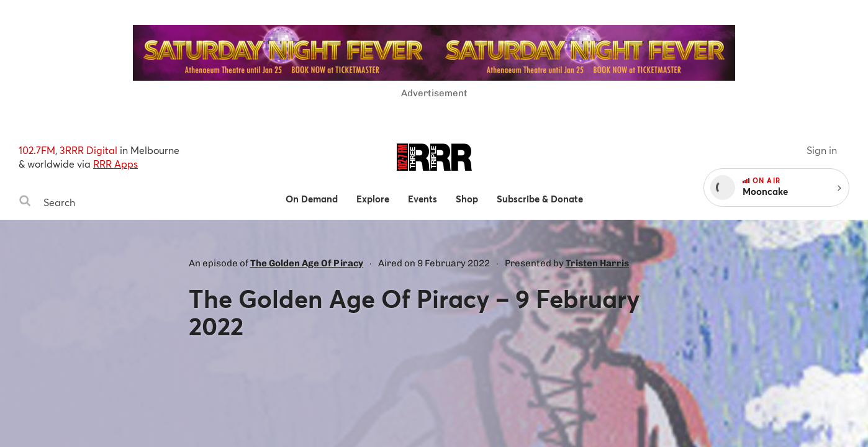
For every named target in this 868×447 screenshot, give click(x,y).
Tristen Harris (597, 263)
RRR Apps (115, 164)
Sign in (822, 150)
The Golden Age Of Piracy (307, 263)
